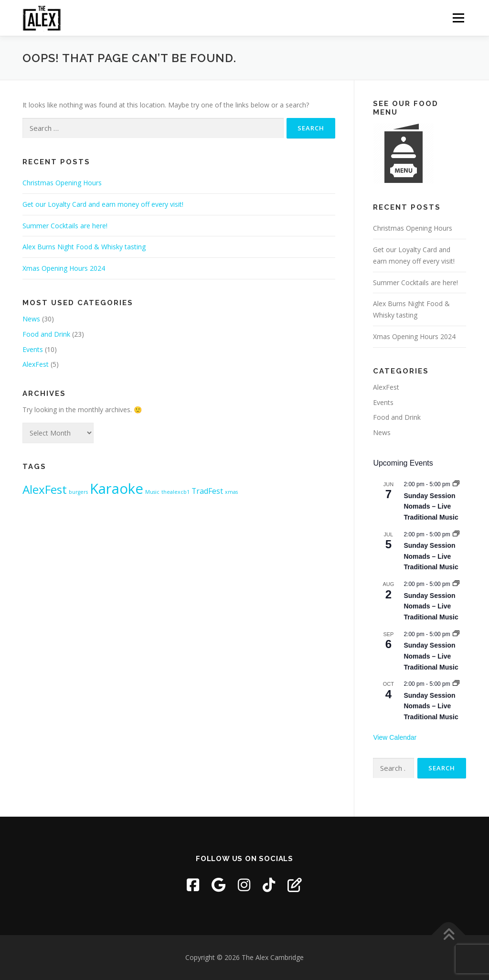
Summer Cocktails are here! (65, 226)
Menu (458, 18)
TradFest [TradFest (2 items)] (207, 491)
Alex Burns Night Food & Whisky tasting (84, 247)
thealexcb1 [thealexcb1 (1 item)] (175, 492)
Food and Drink (46, 334)
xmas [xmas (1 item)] (231, 492)
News (31, 319)
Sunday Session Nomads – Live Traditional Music (431, 506)
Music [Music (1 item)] (152, 492)
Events (33, 349)
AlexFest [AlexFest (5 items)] (45, 489)
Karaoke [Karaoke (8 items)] (117, 489)
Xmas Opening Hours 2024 (64, 268)
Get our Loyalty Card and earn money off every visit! (103, 204)
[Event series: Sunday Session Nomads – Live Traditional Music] (456, 484)
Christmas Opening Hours (62, 183)
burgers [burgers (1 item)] (78, 492)
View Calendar (395, 737)
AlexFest (36, 364)
